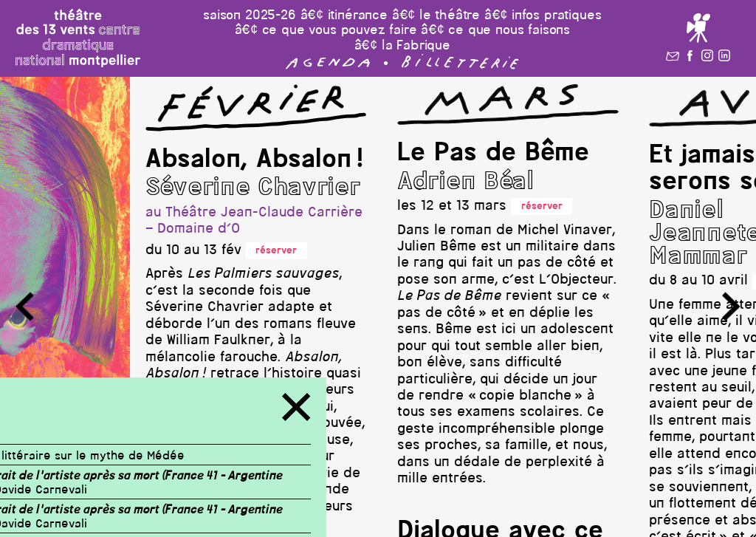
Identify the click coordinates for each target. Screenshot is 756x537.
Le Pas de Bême (493, 154)
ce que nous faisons (509, 31)
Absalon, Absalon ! (254, 160)
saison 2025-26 (250, 16)
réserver (276, 251)
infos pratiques (556, 16)
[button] (328, 66)
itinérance (358, 16)
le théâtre (450, 16)
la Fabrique (416, 46)
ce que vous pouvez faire (340, 31)
